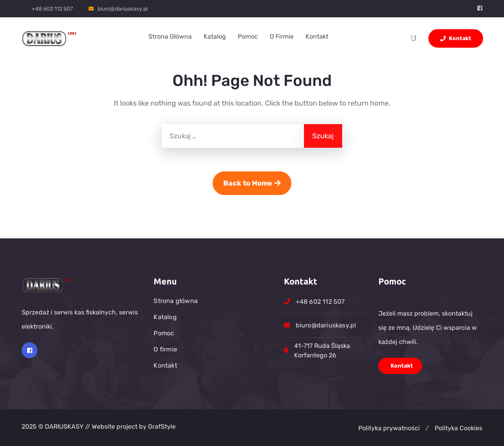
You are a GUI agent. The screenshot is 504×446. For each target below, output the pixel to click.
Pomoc (248, 36)
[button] (427, 428)
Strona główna (170, 36)
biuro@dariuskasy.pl (123, 9)
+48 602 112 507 (52, 9)
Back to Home (252, 183)
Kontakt (317, 36)
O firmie (282, 36)
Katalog (215, 36)
